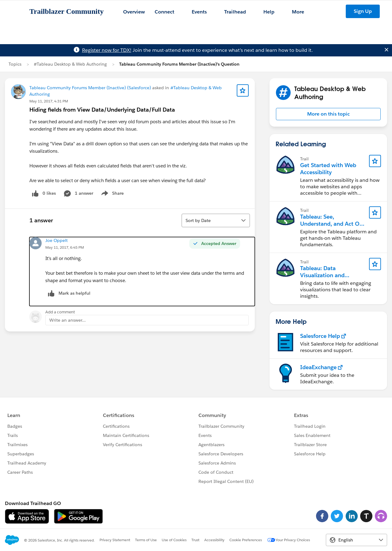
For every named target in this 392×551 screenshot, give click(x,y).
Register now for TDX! (107, 50)
